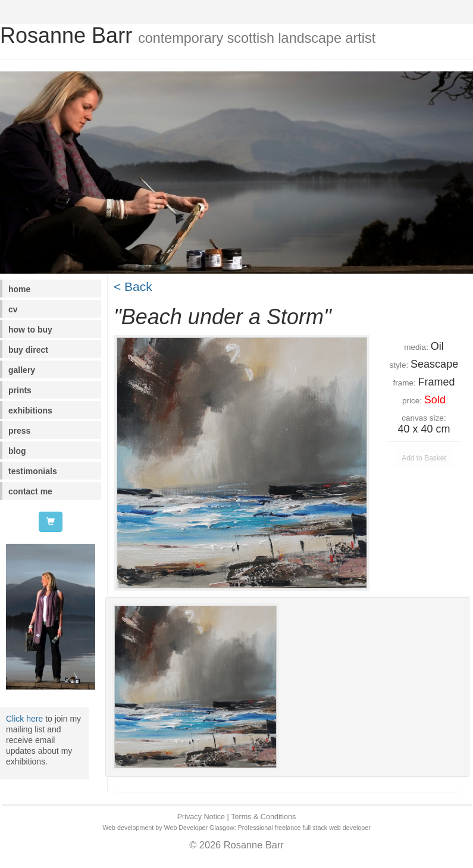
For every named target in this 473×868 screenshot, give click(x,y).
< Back (133, 286)
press (19, 431)
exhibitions (30, 411)
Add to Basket (424, 458)
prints (20, 390)
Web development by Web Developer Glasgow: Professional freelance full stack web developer (236, 828)
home (19, 289)
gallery (22, 370)
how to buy (30, 330)
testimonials (33, 471)
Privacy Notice (201, 817)
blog (17, 451)
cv (13, 309)
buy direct (28, 350)
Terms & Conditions (263, 817)
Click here (24, 719)
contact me (30, 491)
